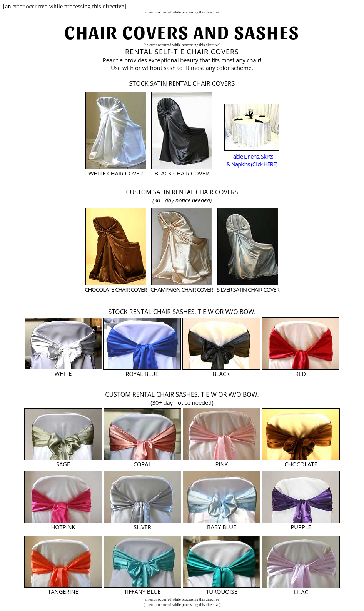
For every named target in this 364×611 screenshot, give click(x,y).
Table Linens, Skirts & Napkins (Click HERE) (252, 160)
